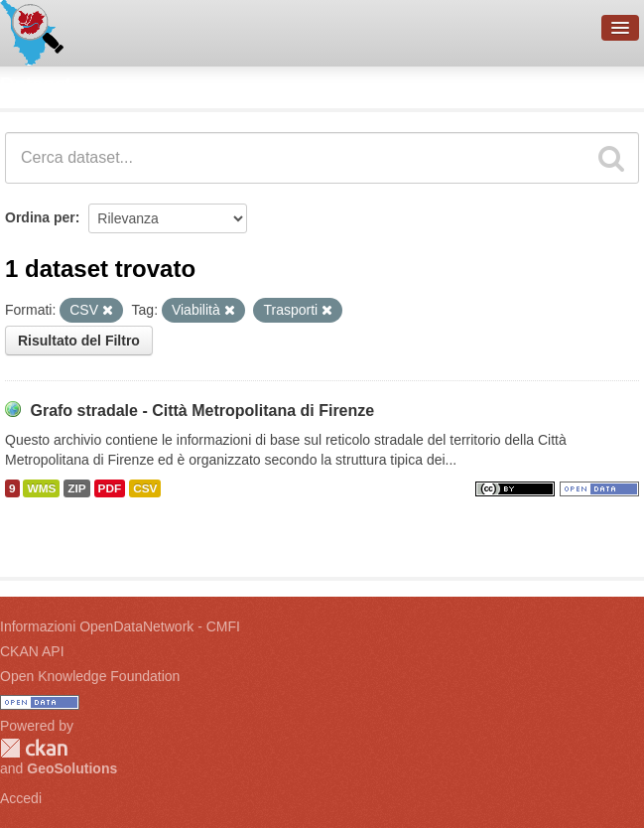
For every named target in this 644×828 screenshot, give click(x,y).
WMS (41, 488)
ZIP (76, 488)
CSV (145, 488)
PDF (110, 488)
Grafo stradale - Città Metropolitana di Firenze (202, 411)
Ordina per (40, 217)
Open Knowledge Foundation (90, 676)
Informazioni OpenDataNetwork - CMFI (120, 626)
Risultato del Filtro (79, 341)
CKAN (34, 748)
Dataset (36, 84)
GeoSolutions (72, 768)
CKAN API (32, 651)
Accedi (21, 798)
